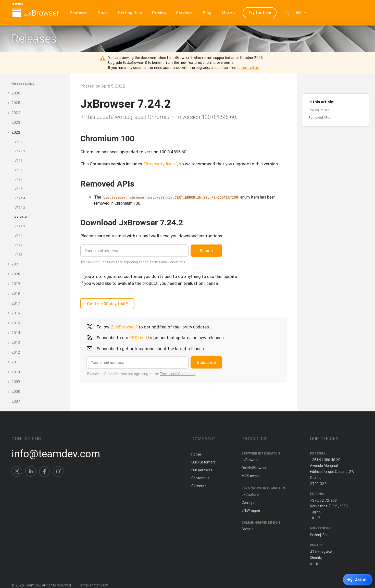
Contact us (200, 478)
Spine (246, 529)
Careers (198, 486)
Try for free (260, 13)
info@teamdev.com (56, 454)
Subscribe (206, 362)
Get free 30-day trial (106, 304)
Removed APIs (319, 106)
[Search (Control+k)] (287, 13)
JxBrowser (41, 13)
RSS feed (138, 338)
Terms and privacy (93, 585)
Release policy (23, 83)
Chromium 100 (319, 99)
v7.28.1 (20, 151)
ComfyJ (248, 503)
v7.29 (18, 142)
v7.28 (18, 161)
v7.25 (18, 189)
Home (196, 454)
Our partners (202, 470)
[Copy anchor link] (140, 138)
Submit (207, 251)
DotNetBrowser (254, 468)
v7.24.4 (20, 198)
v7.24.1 (20, 226)
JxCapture (250, 495)
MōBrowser (251, 476)
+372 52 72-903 (323, 500)
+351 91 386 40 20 (325, 460)
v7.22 (18, 254)
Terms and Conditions (167, 262)
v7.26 (18, 179)
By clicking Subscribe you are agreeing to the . (142, 374)
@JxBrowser (123, 327)
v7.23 (18, 245)
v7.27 (18, 170)
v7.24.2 (21, 217)
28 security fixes (159, 164)
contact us (250, 68)
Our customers (203, 462)
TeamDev (33, 585)
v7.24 (18, 236)
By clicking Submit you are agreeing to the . (134, 262)
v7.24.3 (20, 208)
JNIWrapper (251, 510)
